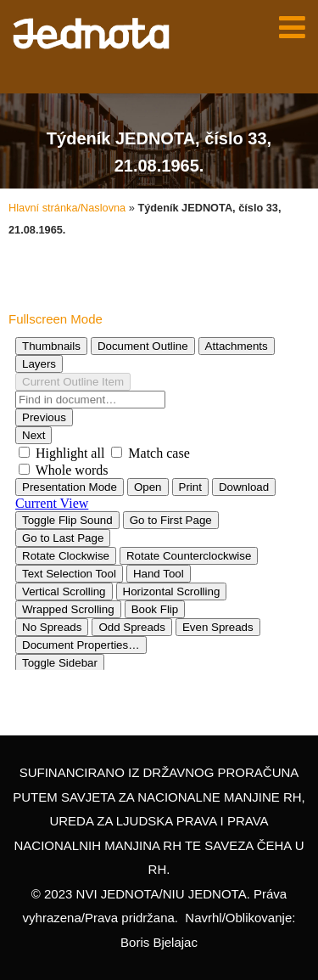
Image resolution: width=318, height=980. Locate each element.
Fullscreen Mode (56, 319)
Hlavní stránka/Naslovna (67, 208)
